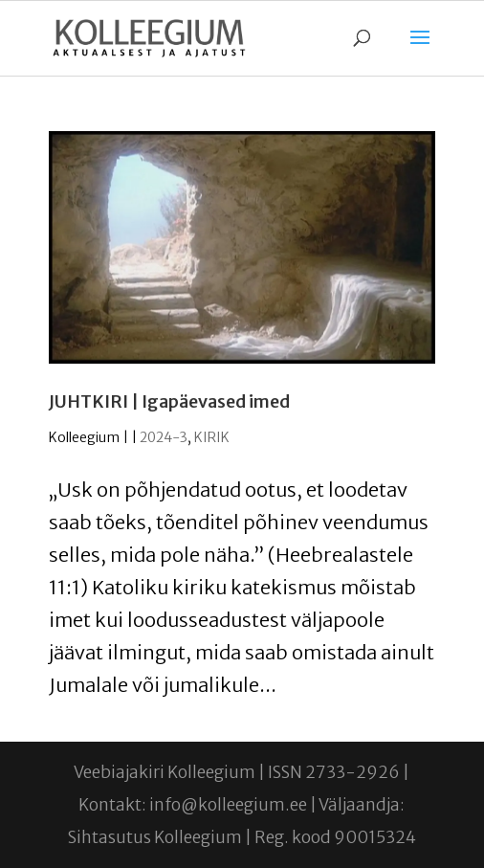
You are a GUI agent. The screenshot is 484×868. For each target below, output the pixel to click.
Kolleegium (84, 437)
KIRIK (212, 437)
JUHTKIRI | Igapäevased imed (169, 401)
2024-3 (164, 437)
